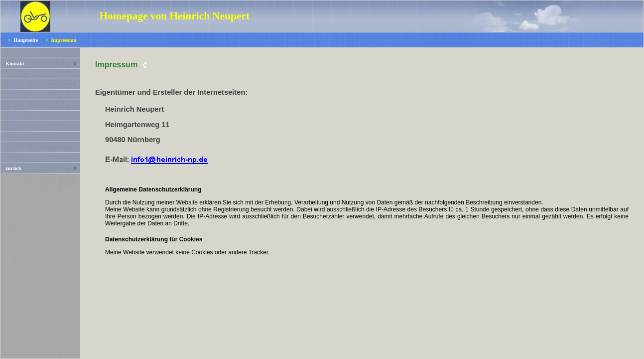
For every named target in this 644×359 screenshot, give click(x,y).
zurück (13, 168)
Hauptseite (26, 40)
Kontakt (15, 64)
